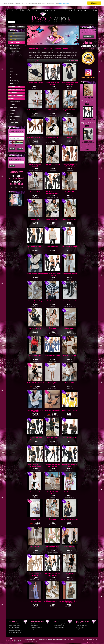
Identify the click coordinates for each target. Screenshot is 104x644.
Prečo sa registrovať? (59, 626)
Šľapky (12, 114)
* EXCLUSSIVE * (16, 90)
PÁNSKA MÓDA (16, 87)
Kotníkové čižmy (15, 102)
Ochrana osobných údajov (15, 631)
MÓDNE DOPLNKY (17, 96)
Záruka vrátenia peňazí (14, 626)
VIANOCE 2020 (80, 627)
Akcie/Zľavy (14, 36)
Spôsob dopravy (35, 624)
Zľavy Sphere (80, 629)
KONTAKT (11, 629)
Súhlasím (94, 3)
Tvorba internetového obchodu (90, 639)
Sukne (12, 78)
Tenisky (12, 120)
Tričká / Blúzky (14, 84)
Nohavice (13, 57)
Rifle (11, 66)
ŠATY (12, 72)
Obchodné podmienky (59, 629)
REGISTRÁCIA (21, 27)
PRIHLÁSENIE (12, 27)
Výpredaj (13, 39)
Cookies (11, 634)
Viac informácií (64, 3)
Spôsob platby (35, 626)
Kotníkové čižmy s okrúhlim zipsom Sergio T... (88, 143)
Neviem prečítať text (16, 145)
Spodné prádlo (14, 75)
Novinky (13, 33)
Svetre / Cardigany (15, 81)
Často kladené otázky (14, 624)
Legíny (12, 54)
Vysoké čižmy (14, 123)
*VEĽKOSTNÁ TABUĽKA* (15, 632)
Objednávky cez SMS (82, 625)
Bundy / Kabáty (15, 45)
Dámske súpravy (15, 48)
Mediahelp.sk (91, 643)
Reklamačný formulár (59, 627)
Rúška (12, 69)
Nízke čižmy (14, 108)
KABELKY (14, 93)
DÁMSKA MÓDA (16, 42)
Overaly (12, 60)
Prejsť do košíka (88, 36)
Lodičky (12, 105)
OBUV (12, 99)
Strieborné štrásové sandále (88, 98)
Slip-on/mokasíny (15, 117)
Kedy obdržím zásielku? (37, 629)
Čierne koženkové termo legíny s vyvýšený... (88, 120)
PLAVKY (13, 63)
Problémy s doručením (37, 627)
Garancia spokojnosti (14, 627)
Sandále (12, 111)
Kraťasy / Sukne (15, 51)
